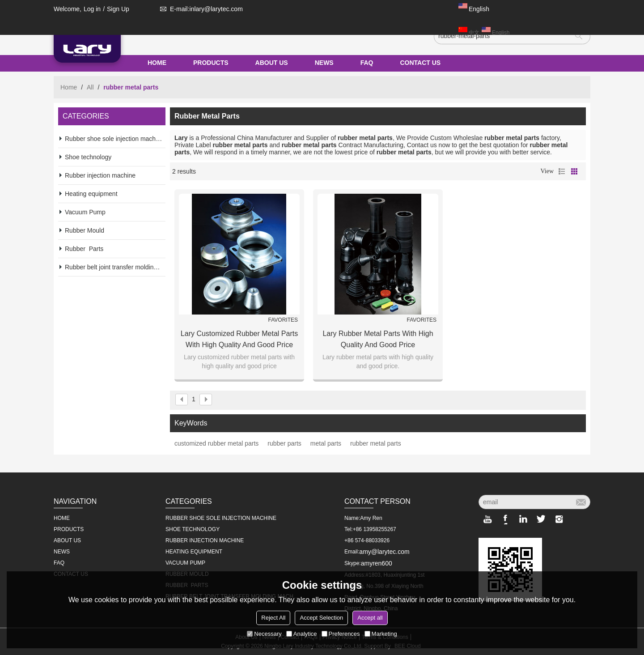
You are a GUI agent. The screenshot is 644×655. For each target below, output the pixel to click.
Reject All (273, 618)
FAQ (367, 63)
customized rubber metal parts (216, 443)
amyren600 (377, 563)
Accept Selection (321, 618)
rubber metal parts (376, 443)
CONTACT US (420, 63)
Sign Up (118, 9)
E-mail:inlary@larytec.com (200, 9)
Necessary (264, 634)
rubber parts (284, 443)
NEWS (324, 63)
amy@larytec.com (384, 552)
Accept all (370, 618)
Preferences (341, 634)
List (562, 171)
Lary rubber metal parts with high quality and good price (378, 339)
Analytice (302, 634)
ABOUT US (272, 63)
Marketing (381, 634)
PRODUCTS (211, 63)
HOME (157, 63)
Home (69, 87)
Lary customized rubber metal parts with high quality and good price (239, 339)
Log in (92, 9)
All (90, 87)
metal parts (326, 443)
